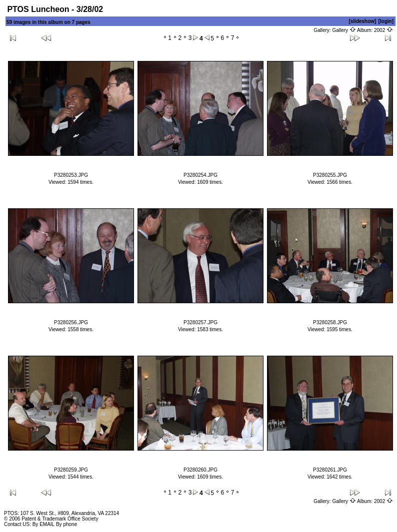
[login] (386, 21)
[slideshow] (362, 21)
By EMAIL (43, 524)
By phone (66, 524)
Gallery (344, 30)
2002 (383, 30)
